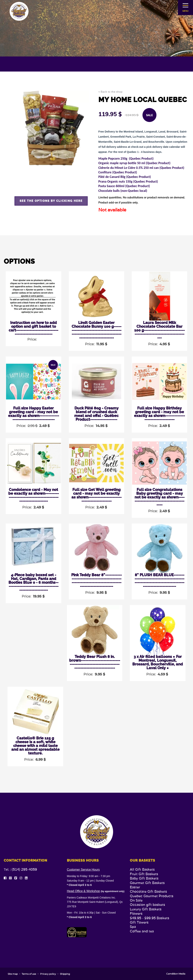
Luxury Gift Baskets (146, 909)
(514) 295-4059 (24, 869)
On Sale (136, 900)
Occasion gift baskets (147, 905)
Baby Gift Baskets (144, 878)
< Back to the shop (110, 92)
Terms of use (29, 974)
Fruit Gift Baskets (144, 874)
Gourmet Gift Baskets (147, 883)
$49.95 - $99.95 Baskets (150, 918)
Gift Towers (139, 922)
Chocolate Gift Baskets (148, 891)
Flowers (136, 913)
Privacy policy (48, 974)
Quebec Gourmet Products (152, 896)
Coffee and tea (142, 931)
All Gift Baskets (142, 869)
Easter (135, 887)
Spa (133, 927)
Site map (13, 974)
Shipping (65, 974)
